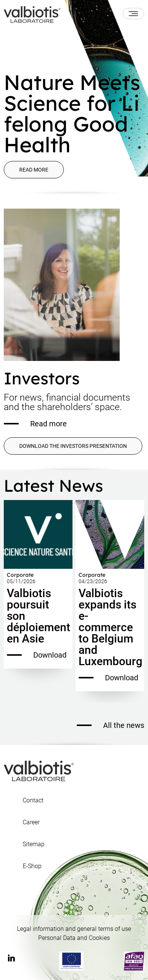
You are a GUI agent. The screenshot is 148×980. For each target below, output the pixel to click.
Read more (34, 170)
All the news (110, 725)
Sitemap (34, 844)
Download (37, 655)
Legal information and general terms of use (74, 929)
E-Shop (32, 866)
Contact (33, 800)
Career (31, 822)
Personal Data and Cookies (74, 938)
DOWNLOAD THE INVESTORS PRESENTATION (73, 446)
